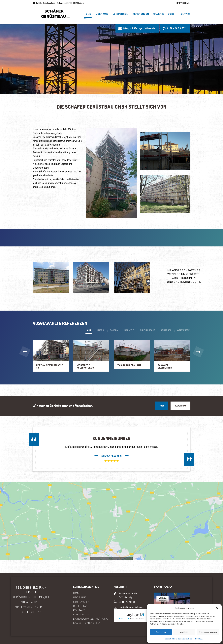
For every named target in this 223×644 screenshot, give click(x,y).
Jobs (171, 14)
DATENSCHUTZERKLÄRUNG (91, 619)
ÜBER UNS (102, 14)
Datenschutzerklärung (186, 639)
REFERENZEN (141, 14)
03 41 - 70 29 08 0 (127, 602)
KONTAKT (185, 14)
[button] (217, 608)
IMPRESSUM (199, 639)
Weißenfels (184, 330)
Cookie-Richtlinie (171, 639)
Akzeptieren (161, 632)
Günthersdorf (147, 330)
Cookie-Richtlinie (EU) (87, 623)
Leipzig (101, 330)
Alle (89, 330)
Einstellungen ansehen (208, 632)
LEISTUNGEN (120, 14)
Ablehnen (184, 632)
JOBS (162, 406)
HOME (88, 14)
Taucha (114, 330)
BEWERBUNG (180, 406)
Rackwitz (129, 330)
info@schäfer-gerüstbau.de (131, 607)
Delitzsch (166, 330)
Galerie (159, 14)
